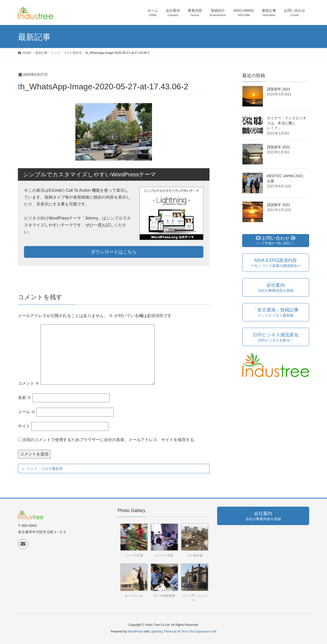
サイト (24, 426)
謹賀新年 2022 (279, 147)
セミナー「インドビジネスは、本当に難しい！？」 (287, 123)
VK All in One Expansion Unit (196, 631)
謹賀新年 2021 (279, 205)
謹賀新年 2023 (279, 89)
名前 (25, 398)
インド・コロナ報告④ (45, 469)
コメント (29, 383)
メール (27, 412)
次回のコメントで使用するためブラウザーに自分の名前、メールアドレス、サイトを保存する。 (110, 440)
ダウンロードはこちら (114, 252)
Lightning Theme (162, 631)
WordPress (135, 631)
